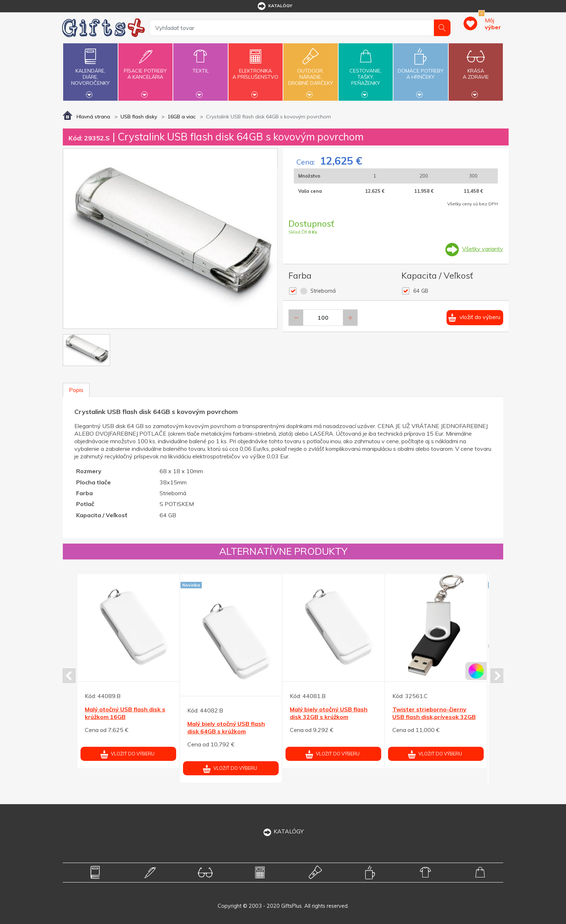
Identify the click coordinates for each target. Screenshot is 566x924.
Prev (69, 676)
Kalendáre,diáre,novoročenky (90, 71)
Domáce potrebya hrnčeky (421, 70)
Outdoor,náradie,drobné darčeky (310, 71)
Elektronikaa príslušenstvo (256, 70)
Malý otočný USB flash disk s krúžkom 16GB (125, 713)
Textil (200, 67)
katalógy (275, 6)
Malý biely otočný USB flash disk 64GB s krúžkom (226, 727)
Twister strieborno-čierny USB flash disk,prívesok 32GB (434, 713)
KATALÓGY (283, 831)
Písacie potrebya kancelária (145, 70)
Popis (76, 390)
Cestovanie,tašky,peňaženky (366, 71)
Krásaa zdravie (476, 70)
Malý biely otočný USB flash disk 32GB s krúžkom (329, 713)
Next (497, 676)
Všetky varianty (483, 249)
